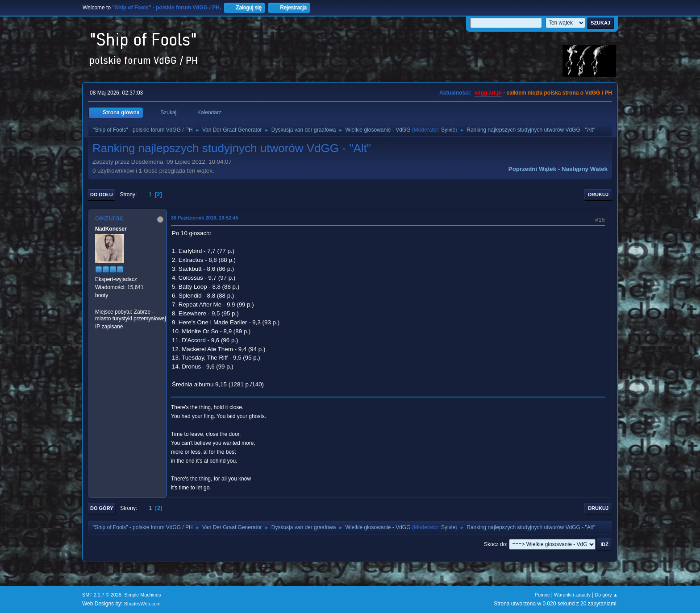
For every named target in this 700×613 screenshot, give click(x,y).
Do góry (102, 508)
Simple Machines (142, 595)
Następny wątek (585, 169)
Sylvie (448, 130)
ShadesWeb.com (142, 604)
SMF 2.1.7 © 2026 (102, 595)
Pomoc (542, 595)
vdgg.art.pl (488, 93)
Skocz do (495, 544)
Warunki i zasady (572, 595)
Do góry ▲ (606, 595)
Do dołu (102, 195)
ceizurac (109, 218)
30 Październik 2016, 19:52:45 (204, 218)
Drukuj (598, 195)
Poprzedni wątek (532, 169)
